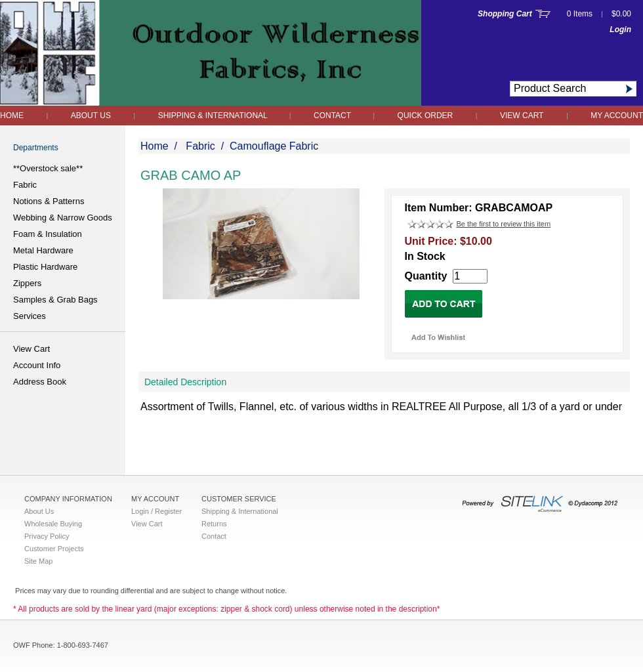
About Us (91, 115)
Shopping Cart (505, 14)
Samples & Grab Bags (55, 300)
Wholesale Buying (53, 524)
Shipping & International (214, 115)
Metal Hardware (43, 250)
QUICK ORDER (425, 115)
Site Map (38, 561)
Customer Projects (54, 549)
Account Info (37, 365)
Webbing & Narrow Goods (63, 218)
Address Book (40, 382)
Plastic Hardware (45, 267)
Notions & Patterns (49, 201)
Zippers (27, 283)
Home (12, 115)
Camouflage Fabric (274, 146)
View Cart (522, 115)
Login (620, 30)
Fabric (25, 185)
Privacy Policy (47, 536)
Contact (333, 115)
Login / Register (156, 511)
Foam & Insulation (48, 234)
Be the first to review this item (503, 224)
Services (30, 316)
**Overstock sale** (48, 168)
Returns (214, 524)
